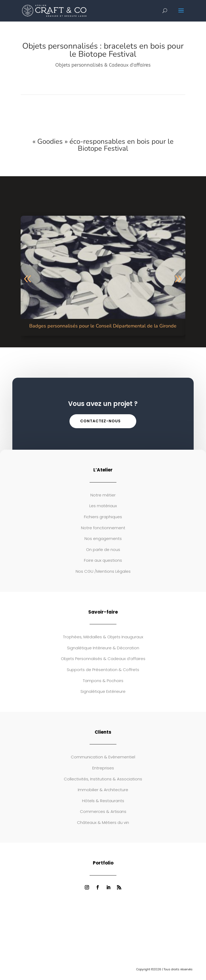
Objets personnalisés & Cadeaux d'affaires (103, 65)
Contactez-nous (100, 421)
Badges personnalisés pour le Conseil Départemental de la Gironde (103, 326)
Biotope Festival (103, 148)
